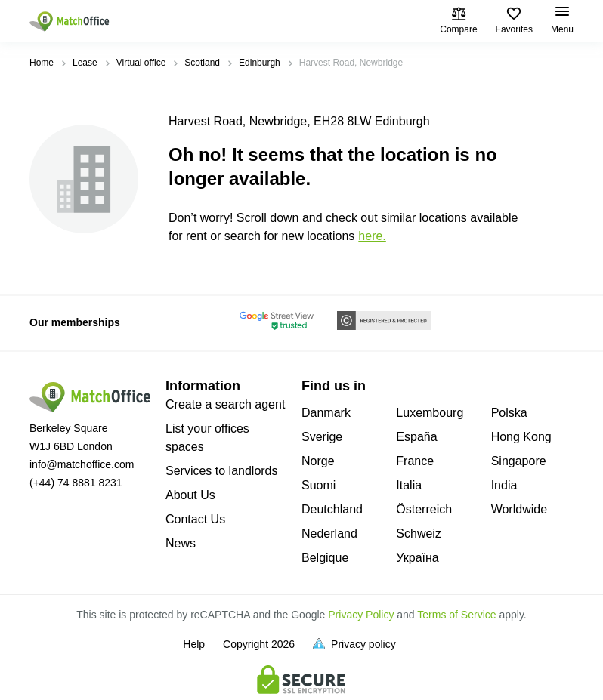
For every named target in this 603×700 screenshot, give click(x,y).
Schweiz (419, 533)
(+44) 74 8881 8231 (76, 483)
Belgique (325, 558)
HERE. (372, 236)
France (415, 461)
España (416, 437)
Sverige (322, 437)
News (181, 543)
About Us (190, 495)
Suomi (319, 485)
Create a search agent (225, 404)
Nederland (329, 533)
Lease (85, 63)
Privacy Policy (361, 615)
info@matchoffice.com (82, 464)
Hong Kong (521, 437)
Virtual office (141, 63)
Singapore (519, 461)
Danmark (326, 413)
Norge (318, 461)
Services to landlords (222, 471)
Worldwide (519, 509)
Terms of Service (456, 615)
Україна (417, 558)
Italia (409, 485)
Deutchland (332, 509)
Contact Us (195, 519)
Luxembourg (430, 413)
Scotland (202, 63)
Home (42, 63)
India (504, 485)
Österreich (424, 509)
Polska (509, 413)
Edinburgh (260, 63)
